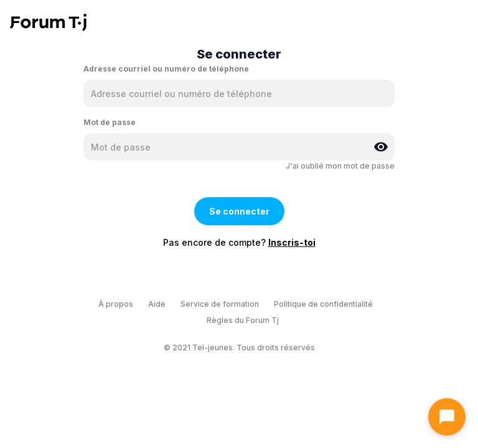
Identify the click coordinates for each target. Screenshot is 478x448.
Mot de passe (110, 122)
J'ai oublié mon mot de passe (340, 166)
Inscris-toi (292, 242)
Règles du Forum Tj (243, 320)
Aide (157, 304)
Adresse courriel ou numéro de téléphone (166, 69)
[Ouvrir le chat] (447, 417)
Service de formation (220, 304)
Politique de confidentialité (323, 304)
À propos (116, 304)
